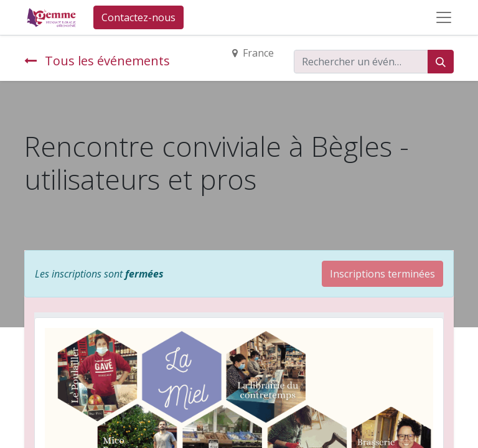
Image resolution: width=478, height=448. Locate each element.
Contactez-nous (138, 17)
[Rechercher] (441, 62)
